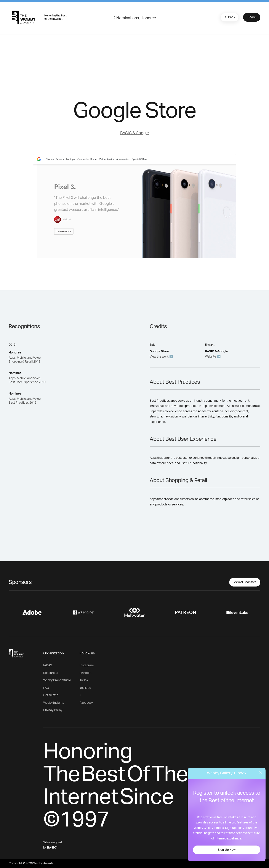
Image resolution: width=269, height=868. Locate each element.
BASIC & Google (134, 133)
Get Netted (51, 695)
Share (252, 17)
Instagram (87, 665)
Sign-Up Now (227, 850)
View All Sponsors (245, 582)
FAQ (46, 688)
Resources (51, 673)
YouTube (85, 688)
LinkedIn (85, 673)
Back (229, 17)
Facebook (86, 703)
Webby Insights (54, 703)
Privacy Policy (53, 710)
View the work (159, 357)
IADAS (48, 665)
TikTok (84, 680)
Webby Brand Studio (57, 680)
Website (211, 357)
